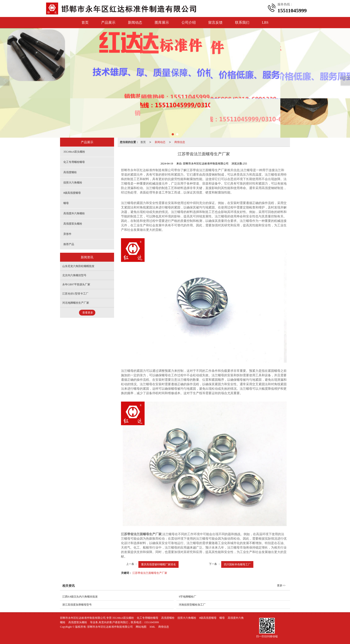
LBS (265, 22)
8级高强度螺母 (72, 193)
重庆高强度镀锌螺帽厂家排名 (158, 564)
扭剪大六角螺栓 (73, 183)
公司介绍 (189, 22)
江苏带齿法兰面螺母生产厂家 (150, 573)
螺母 (66, 203)
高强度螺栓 (70, 172)
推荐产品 (69, 244)
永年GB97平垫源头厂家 (76, 284)
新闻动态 (135, 22)
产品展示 (108, 22)
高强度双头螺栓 (73, 224)
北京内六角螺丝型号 (74, 275)
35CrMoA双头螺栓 (74, 152)
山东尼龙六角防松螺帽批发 (78, 266)
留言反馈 (215, 22)
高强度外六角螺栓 (74, 213)
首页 (85, 22)
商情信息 (180, 142)
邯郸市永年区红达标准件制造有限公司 (110, 627)
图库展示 (162, 22)
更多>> (281, 585)
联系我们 (242, 22)
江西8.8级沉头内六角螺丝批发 (80, 597)
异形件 (67, 234)
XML (152, 627)
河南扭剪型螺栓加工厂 (192, 605)
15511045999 (152, 622)
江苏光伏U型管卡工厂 (75, 294)
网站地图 (141, 627)
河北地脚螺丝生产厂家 (76, 303)
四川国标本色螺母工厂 (237, 564)
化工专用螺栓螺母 (74, 162)
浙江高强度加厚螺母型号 (77, 605)
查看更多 (88, 313)
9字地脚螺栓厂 (187, 597)
